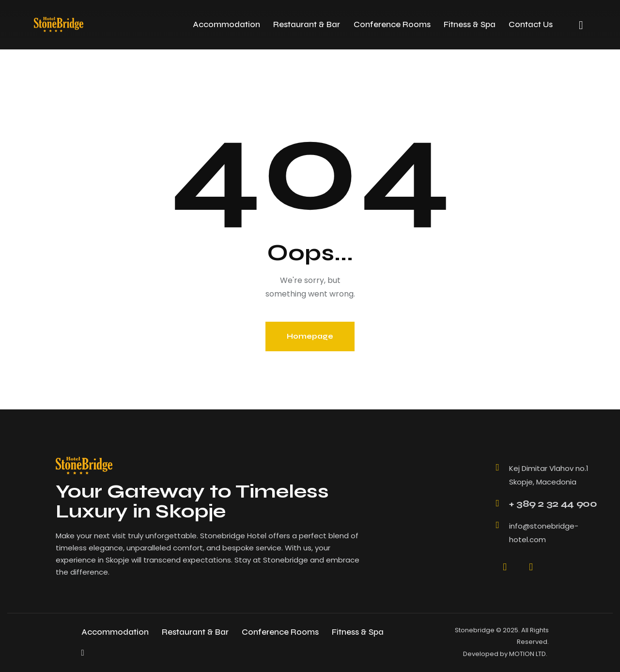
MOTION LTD (527, 654)
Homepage (310, 336)
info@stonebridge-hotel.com (544, 533)
